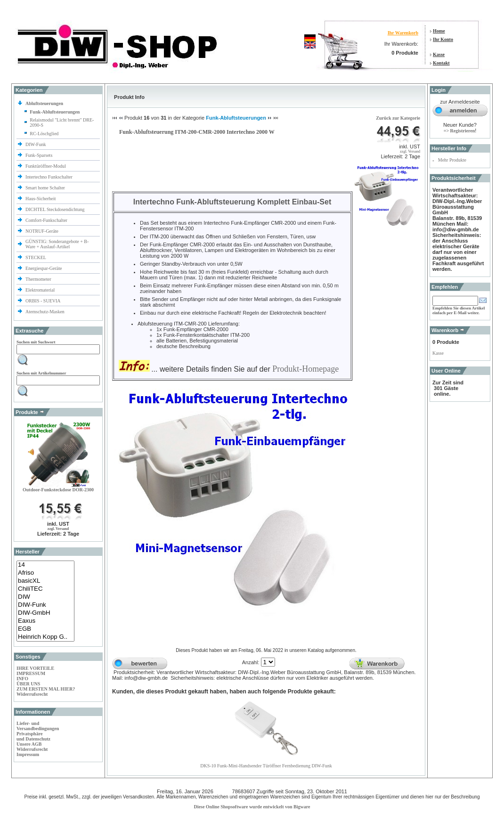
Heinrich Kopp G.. (45, 637)
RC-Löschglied (44, 134)
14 (45, 565)
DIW (45, 597)
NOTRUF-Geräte (42, 231)
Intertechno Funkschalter (49, 177)
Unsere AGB (29, 744)
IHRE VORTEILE (35, 668)
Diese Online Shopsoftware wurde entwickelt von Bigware (252, 807)
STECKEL (36, 257)
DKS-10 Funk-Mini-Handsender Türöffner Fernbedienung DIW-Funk (266, 766)
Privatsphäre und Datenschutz (33, 736)
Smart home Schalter (46, 188)
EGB (45, 629)
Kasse (439, 54)
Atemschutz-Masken (45, 312)
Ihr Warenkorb (403, 33)
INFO (22, 679)
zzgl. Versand (58, 529)
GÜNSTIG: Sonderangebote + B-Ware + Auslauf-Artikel (57, 244)
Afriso (45, 573)
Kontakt (441, 63)
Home (439, 31)
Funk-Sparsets (40, 155)
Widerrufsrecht (32, 694)
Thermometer (39, 279)
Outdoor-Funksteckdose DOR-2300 (58, 490)
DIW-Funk (36, 144)
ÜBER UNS (28, 684)
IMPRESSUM (31, 673)
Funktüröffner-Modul (46, 166)
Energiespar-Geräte (44, 268)
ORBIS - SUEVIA (43, 301)
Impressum (28, 754)
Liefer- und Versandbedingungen (38, 726)
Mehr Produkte (452, 160)
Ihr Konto (443, 39)
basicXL (45, 581)
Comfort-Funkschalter (47, 220)
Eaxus (45, 621)
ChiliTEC (45, 589)
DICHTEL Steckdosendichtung (55, 209)
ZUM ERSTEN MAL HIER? (46, 689)
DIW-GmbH (45, 613)
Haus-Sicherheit (41, 199)
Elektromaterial (41, 290)
